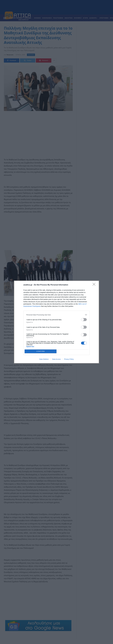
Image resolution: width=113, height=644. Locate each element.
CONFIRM (41, 351)
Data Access (56, 359)
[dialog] (56, 322)
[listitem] (56, 315)
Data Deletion (44, 359)
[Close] (95, 285)
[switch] (84, 320)
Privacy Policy (69, 359)
